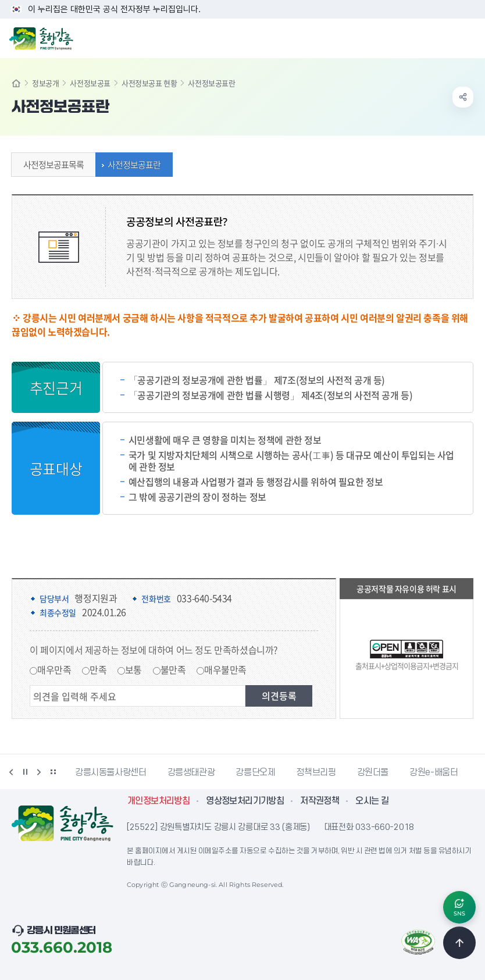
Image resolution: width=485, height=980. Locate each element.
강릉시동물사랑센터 (111, 772)
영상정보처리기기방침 (245, 801)
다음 (39, 772)
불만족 (173, 669)
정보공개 (45, 83)
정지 (25, 772)
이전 (11, 772)
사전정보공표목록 (51, 165)
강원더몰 (373, 772)
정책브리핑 (316, 772)
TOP (459, 943)
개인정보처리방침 (158, 801)
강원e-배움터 (434, 772)
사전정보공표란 (131, 165)
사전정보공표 (90, 83)
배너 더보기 (53, 772)
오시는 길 (372, 801)
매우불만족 (225, 669)
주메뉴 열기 (470, 37)
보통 (133, 669)
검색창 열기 (446, 37)
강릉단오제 (255, 772)
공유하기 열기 (463, 97)
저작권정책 (320, 801)
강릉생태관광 (191, 772)
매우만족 (54, 669)
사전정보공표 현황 (149, 83)
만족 (98, 669)
